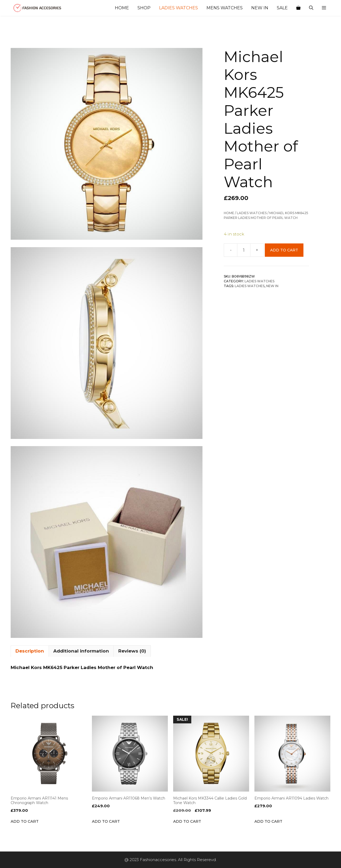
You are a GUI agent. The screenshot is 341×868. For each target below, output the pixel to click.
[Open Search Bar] (311, 8)
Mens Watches (225, 8)
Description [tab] (30, 651)
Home (122, 8)
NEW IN (272, 286)
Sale (282, 8)
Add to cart (284, 250)
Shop (144, 8)
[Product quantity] (244, 250)
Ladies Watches (178, 8)
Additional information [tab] (81, 651)
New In (260, 8)
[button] (324, 8)
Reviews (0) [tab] (132, 651)
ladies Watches (250, 286)
